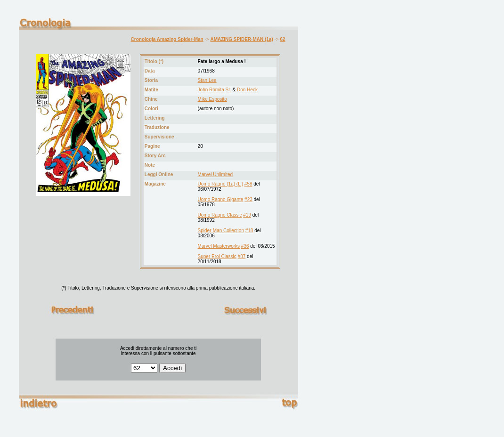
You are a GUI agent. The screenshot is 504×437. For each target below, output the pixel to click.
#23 (248, 199)
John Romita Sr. (215, 90)
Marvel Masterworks (219, 246)
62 (282, 39)
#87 (242, 256)
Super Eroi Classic (217, 256)
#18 (249, 231)
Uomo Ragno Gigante (221, 199)
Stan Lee (207, 80)
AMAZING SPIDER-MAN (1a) (241, 39)
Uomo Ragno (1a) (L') (220, 184)
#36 (245, 246)
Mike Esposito (212, 99)
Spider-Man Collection (221, 231)
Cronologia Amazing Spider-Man (167, 39)
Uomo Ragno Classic (220, 215)
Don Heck (247, 90)
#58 (248, 184)
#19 (247, 215)
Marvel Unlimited (215, 174)
